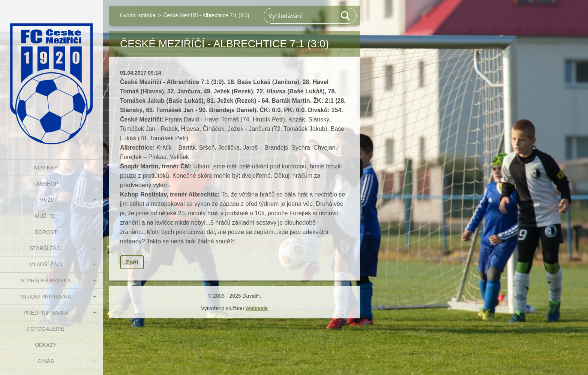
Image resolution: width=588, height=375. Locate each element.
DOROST (46, 232)
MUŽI (46, 200)
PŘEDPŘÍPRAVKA (46, 313)
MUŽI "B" (46, 216)
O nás (46, 361)
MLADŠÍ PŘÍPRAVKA (46, 297)
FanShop (46, 184)
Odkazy (46, 345)
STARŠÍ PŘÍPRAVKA (46, 280)
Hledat (346, 16)
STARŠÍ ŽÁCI (46, 248)
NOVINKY (46, 168)
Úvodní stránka (138, 15)
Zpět (132, 262)
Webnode (256, 308)
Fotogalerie (46, 329)
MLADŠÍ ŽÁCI (46, 264)
